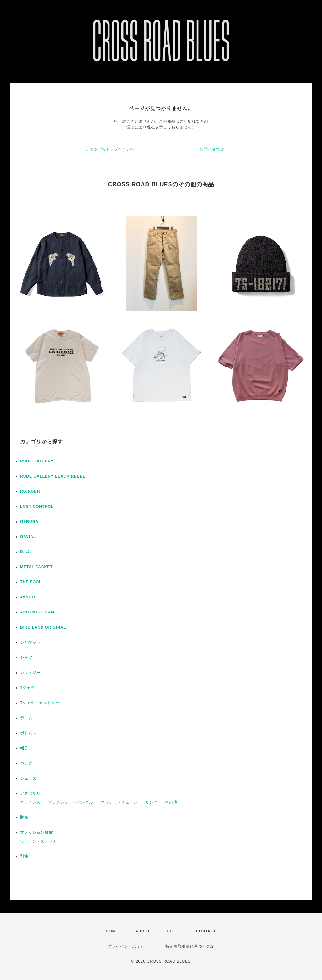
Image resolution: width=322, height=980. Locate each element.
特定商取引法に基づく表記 (190, 946)
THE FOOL (31, 582)
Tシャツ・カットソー (40, 703)
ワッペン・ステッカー (41, 841)
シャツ (26, 658)
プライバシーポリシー (128, 946)
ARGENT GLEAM (37, 612)
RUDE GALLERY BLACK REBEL (53, 476)
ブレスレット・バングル (71, 802)
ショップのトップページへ (110, 149)
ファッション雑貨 (36, 832)
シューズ (28, 778)
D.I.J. (26, 552)
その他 (171, 802)
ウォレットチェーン (119, 802)
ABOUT (143, 931)
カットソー (30, 673)
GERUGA (29, 522)
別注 (24, 856)
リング (151, 802)
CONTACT (206, 931)
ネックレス (30, 802)
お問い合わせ (212, 149)
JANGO (28, 597)
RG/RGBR (30, 491)
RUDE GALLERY (37, 461)
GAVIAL (28, 537)
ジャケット (30, 642)
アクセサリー (32, 793)
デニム (26, 718)
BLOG (173, 931)
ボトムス (28, 733)
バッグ (26, 763)
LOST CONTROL (37, 507)
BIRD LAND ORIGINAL (43, 627)
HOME (112, 931)
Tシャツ (28, 688)
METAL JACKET (36, 567)
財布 (24, 817)
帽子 (24, 748)
